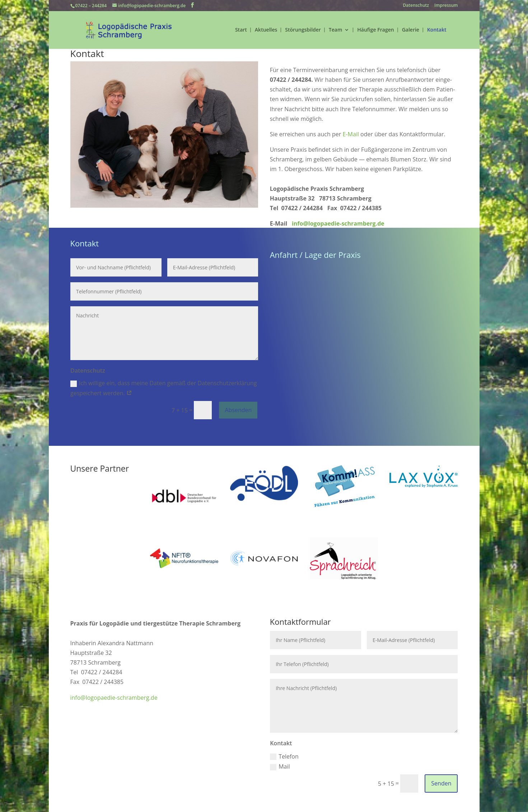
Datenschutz (416, 6)
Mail (280, 766)
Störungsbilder (303, 30)
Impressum (446, 6)
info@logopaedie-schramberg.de (338, 223)
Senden (441, 783)
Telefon (284, 756)
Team (335, 30)
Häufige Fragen (375, 30)
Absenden (238, 410)
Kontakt (437, 30)
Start (241, 30)
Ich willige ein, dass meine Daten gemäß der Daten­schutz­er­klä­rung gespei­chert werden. (163, 388)
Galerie (411, 30)
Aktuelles (266, 30)
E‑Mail (351, 134)
